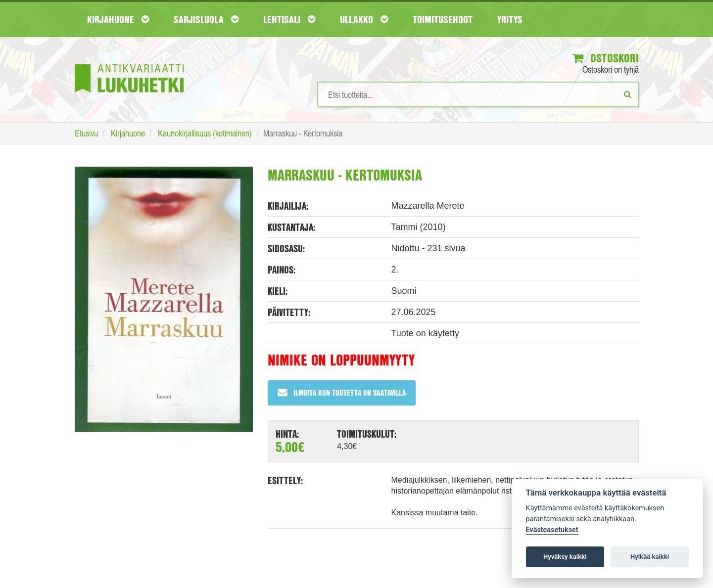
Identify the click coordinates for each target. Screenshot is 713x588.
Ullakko (364, 19)
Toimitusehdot (443, 19)
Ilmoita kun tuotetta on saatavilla (342, 392)
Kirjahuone (118, 19)
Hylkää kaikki (650, 557)
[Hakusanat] (478, 94)
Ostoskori (606, 58)
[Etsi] (628, 94)
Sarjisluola (206, 19)
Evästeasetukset (552, 530)
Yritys (510, 19)
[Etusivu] (129, 64)
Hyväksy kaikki (565, 557)
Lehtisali (289, 19)
